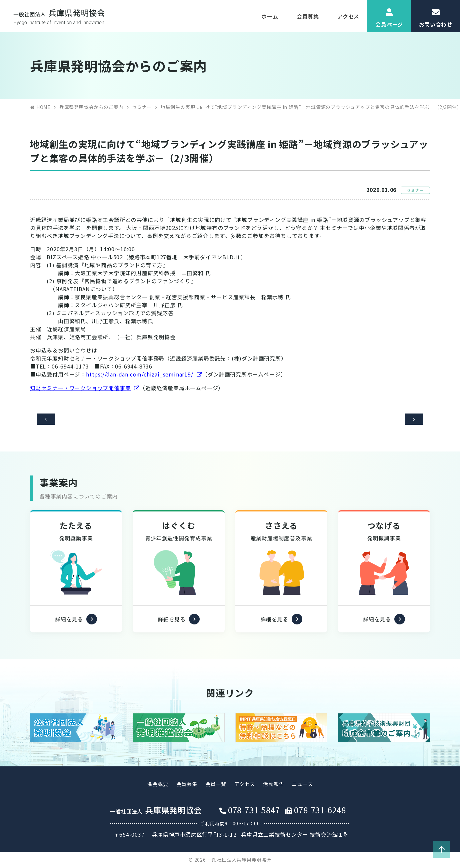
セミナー (142, 107)
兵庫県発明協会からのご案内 (91, 107)
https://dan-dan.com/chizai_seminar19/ (140, 374)
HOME (43, 107)
